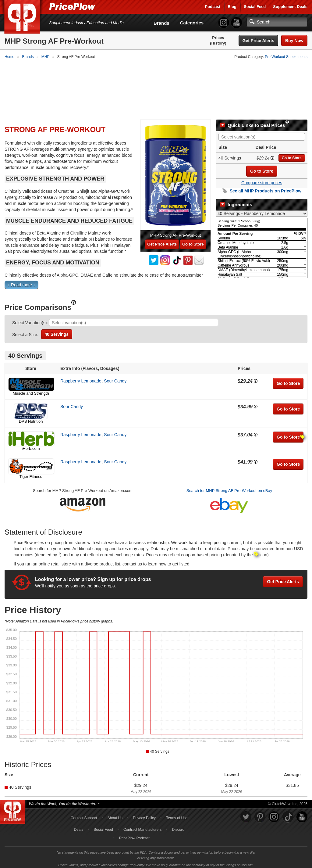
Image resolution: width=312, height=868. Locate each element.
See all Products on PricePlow (266, 188)
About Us (115, 815)
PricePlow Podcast (134, 835)
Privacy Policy (144, 815)
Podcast (213, 7)
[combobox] (262, 134)
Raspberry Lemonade (81, 378)
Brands (161, 23)
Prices (218, 38)
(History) (218, 43)
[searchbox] (263, 134)
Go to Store (292, 155)
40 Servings (57, 332)
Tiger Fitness (31, 474)
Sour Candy (115, 378)
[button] (156, 283)
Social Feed (255, 7)
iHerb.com (31, 446)
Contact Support (84, 815)
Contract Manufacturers (142, 827)
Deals (78, 827)
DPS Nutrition (31, 419)
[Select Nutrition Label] (262, 211)
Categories (192, 23)
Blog (232, 7)
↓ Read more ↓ (21, 282)
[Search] (277, 22)
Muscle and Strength (31, 391)
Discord (178, 827)
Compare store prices (262, 180)
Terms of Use (177, 815)
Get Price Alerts (259, 41)
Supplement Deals (290, 7)
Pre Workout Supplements (286, 57)
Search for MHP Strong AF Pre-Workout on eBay (229, 488)
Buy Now (294, 41)
